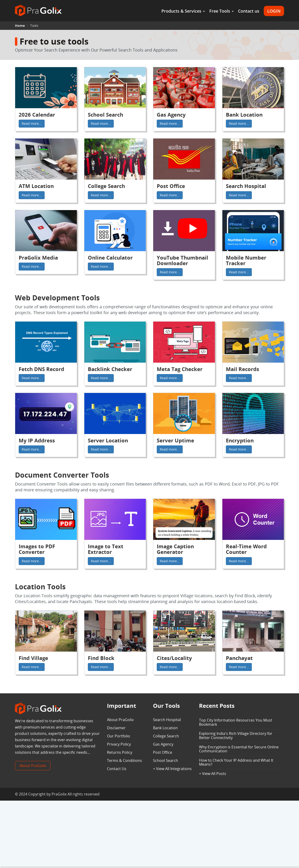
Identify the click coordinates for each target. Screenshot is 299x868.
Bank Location (165, 728)
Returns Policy (120, 752)
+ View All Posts (213, 774)
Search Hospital (167, 720)
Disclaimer (116, 728)
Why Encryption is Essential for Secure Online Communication (239, 749)
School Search (166, 760)
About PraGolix (33, 766)
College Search (166, 736)
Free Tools (221, 11)
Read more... (32, 123)
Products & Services (183, 11)
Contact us (249, 11)
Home (20, 26)
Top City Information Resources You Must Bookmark (236, 722)
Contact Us (117, 769)
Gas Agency (163, 744)
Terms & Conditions (125, 760)
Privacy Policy (119, 744)
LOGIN (274, 11)
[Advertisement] (149, 834)
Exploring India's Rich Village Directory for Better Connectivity (236, 736)
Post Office (163, 752)
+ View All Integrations (172, 769)
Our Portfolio (119, 736)
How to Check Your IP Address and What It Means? (236, 762)
